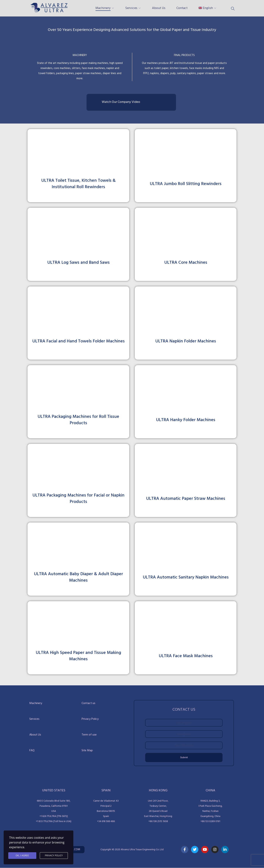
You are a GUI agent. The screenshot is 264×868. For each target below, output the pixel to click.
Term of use (89, 735)
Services (131, 8)
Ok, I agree (22, 855)
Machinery (103, 8)
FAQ (32, 751)
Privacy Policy (90, 719)
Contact (182, 8)
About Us (159, 8)
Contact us (88, 703)
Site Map (87, 751)
